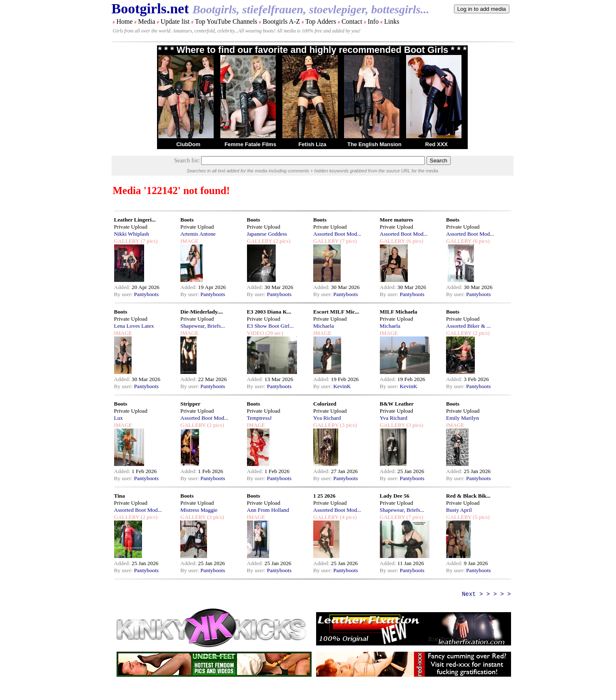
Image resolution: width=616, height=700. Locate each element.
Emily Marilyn (463, 418)
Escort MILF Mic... (336, 312)
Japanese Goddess (267, 234)
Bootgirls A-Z (281, 21)
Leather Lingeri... (135, 220)
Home (125, 21)
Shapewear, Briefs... (203, 326)
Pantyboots (146, 294)
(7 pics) (148, 241)
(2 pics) (281, 241)
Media (147, 21)
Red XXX (436, 144)
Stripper (190, 404)
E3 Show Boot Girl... (271, 326)
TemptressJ (259, 418)
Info (373, 21)
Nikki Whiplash (132, 234)
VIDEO (256, 333)
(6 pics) (414, 241)
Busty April (459, 510)
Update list (175, 21)
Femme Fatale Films (250, 144)
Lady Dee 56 (395, 496)
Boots (187, 220)
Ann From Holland (268, 510)
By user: (124, 294)
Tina (120, 496)
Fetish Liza (312, 144)
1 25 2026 (324, 496)
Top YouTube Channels (226, 21)
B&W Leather (397, 404)
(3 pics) (348, 425)
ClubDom (188, 144)
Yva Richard (327, 418)
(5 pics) (481, 517)
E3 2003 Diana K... (269, 312)
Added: (123, 287)
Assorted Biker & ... (468, 326)
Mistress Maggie (199, 510)
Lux (118, 418)
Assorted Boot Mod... (337, 234)
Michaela (324, 326)
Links (392, 21)
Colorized (325, 404)
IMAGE (190, 241)
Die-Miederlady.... (202, 312)
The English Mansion (374, 144)
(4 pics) (348, 517)
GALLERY (127, 241)
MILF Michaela (399, 312)
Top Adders (321, 21)
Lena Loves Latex (134, 326)
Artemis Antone (198, 234)
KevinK (342, 386)
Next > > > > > (486, 594)
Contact (352, 21)
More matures (397, 220)
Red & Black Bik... (468, 496)
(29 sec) (274, 333)
